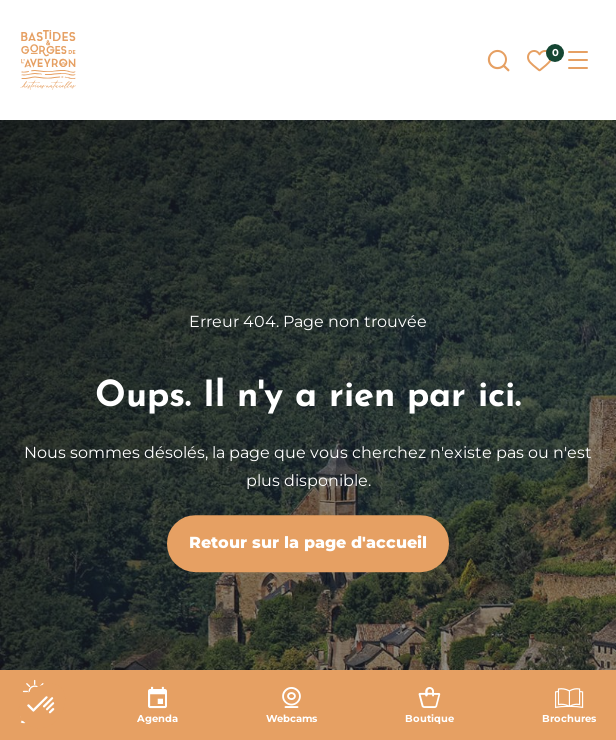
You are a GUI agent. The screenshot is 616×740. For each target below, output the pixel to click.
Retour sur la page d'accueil (308, 542)
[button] (42, 706)
